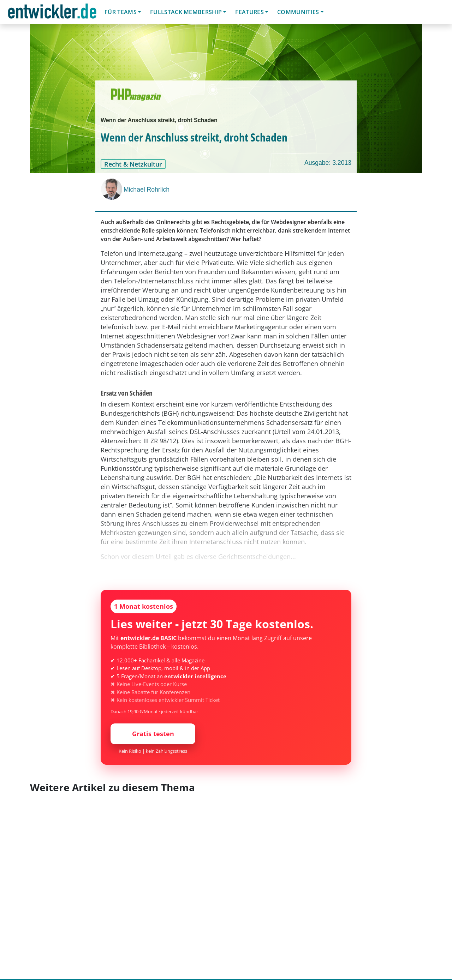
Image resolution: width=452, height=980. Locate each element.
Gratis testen (153, 734)
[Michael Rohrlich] (112, 189)
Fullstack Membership (186, 12)
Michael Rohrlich (147, 190)
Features (249, 12)
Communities (298, 12)
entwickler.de (52, 13)
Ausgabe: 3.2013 (328, 163)
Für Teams (121, 12)
